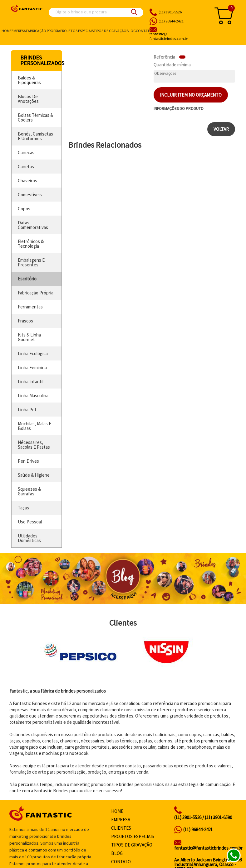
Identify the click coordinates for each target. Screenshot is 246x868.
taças (23, 508)
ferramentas (30, 307)
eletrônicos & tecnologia (31, 244)
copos (24, 209)
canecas (26, 153)
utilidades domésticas (29, 538)
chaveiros (27, 181)
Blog (131, 31)
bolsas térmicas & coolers (35, 117)
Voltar (221, 129)
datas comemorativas (33, 225)
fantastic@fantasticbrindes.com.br (208, 848)
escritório (27, 279)
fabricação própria (36, 293)
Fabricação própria (43, 31)
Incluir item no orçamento (191, 95)
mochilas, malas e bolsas (34, 426)
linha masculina (33, 396)
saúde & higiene (34, 475)
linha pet (27, 410)
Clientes (121, 828)
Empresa (19, 31)
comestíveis (30, 195)
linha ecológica (33, 353)
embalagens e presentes (31, 262)
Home (7, 31)
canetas (26, 167)
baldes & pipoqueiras (29, 80)
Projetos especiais (77, 31)
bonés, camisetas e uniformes (35, 136)
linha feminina (32, 367)
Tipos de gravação (110, 31)
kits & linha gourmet (29, 337)
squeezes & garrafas (29, 491)
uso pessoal (30, 522)
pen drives (28, 461)
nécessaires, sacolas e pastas (34, 445)
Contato (144, 31)
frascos (25, 321)
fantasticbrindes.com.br (178, 36)
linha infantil (31, 382)
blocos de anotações (28, 99)
